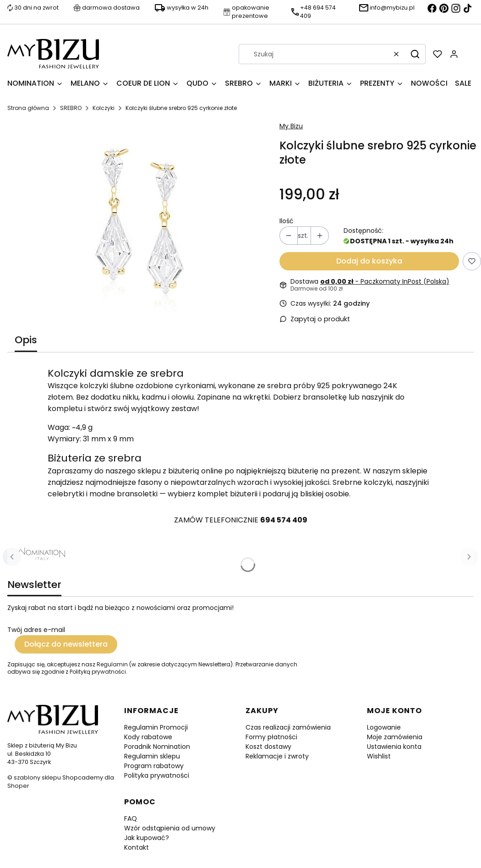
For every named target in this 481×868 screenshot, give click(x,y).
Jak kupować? (147, 838)
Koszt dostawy (268, 747)
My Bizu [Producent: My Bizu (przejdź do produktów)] (291, 126)
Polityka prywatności (157, 775)
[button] (415, 54)
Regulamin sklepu (152, 756)
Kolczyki (104, 108)
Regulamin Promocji (156, 727)
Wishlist (379, 756)
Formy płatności (271, 737)
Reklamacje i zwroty (277, 756)
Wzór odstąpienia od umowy (170, 828)
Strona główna (28, 108)
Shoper (18, 786)
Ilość (287, 221)
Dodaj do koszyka (369, 261)
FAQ (131, 819)
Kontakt (137, 847)
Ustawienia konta (394, 747)
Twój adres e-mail (36, 630)
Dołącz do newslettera (66, 644)
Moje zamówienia (395, 737)
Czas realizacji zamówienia (288, 727)
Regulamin (112, 664)
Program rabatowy (154, 766)
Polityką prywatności (98, 672)
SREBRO (71, 108)
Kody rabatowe (148, 737)
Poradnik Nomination (157, 747)
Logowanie (384, 727)
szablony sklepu (37, 777)
